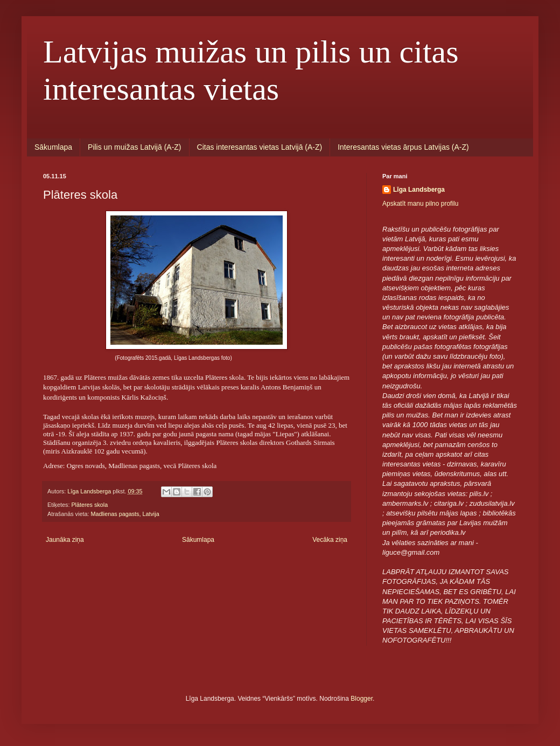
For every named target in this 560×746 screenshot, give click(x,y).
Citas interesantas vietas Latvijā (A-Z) (260, 147)
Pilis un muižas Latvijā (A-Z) (135, 147)
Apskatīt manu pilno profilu (420, 204)
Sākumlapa (53, 147)
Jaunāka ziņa (65, 540)
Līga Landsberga (419, 190)
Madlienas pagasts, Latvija (125, 514)
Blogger (362, 699)
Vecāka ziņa (330, 540)
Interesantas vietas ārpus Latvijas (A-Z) (403, 147)
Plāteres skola (89, 505)
